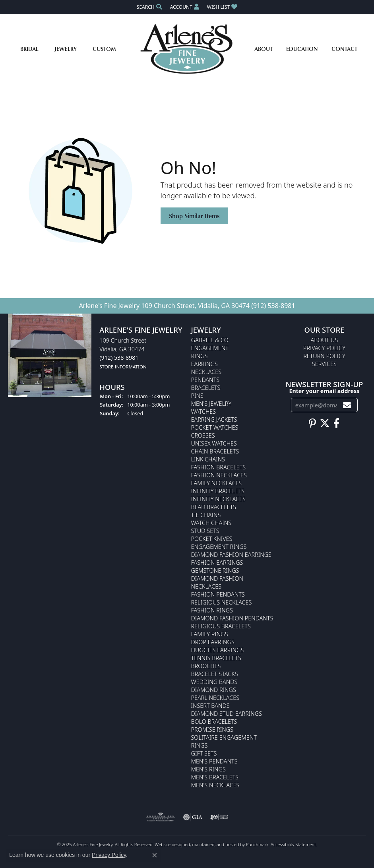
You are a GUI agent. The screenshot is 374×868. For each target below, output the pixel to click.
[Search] (149, 7)
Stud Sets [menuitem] (205, 531)
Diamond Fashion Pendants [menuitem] (232, 618)
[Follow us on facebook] (336, 424)
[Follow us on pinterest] (312, 424)
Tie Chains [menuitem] (206, 515)
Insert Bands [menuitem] (210, 706)
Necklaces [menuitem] (206, 372)
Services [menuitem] (324, 364)
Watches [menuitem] (204, 412)
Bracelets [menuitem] (206, 388)
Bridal (29, 49)
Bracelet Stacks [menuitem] (215, 674)
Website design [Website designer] (170, 844)
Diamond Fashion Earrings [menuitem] (231, 555)
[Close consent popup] (155, 855)
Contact (344, 49)
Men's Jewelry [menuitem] (211, 404)
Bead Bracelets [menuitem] (214, 507)
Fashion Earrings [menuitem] (217, 563)
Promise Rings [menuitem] (212, 729)
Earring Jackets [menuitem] (214, 419)
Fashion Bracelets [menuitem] (219, 467)
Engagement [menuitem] (210, 348)
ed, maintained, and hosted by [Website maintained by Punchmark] (215, 844)
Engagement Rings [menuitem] (219, 547)
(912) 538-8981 (273, 306)
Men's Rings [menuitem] (208, 769)
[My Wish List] (222, 7)
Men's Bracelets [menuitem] (215, 777)
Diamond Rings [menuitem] (214, 690)
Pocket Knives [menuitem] (212, 539)
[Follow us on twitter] (325, 424)
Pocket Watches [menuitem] (215, 427)
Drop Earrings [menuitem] (213, 642)
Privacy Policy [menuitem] (324, 348)
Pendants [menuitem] (205, 380)
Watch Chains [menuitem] (211, 523)
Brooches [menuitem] (206, 666)
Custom (104, 49)
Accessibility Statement (293, 844)
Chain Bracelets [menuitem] (215, 451)
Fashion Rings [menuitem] (212, 610)
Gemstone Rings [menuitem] (215, 571)
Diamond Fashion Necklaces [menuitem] (217, 582)
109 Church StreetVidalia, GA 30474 (123, 353)
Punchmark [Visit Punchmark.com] (257, 844)
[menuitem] (161, 817)
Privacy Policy (109, 855)
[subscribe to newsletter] (347, 405)
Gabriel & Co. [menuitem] (210, 340)
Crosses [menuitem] (203, 435)
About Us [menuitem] (324, 340)
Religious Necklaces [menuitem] (222, 602)
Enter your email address (324, 391)
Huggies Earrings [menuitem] (218, 650)
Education (302, 49)
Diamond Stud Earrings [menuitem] (227, 714)
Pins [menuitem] (197, 396)
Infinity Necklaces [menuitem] (218, 499)
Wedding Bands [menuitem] (214, 682)
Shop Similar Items (194, 216)
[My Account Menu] (185, 7)
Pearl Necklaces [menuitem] (215, 698)
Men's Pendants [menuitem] (214, 761)
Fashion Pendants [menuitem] (218, 594)
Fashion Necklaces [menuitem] (219, 475)
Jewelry (66, 49)
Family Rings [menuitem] (210, 634)
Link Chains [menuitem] (208, 459)
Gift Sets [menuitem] (204, 753)
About (264, 49)
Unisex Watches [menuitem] (214, 443)
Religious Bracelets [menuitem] (221, 626)
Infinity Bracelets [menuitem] (218, 491)
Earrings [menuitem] (204, 364)
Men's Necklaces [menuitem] (215, 785)
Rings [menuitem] (200, 356)
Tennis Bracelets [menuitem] (216, 658)
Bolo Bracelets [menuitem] (214, 722)
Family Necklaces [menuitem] (217, 483)
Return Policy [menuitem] (324, 356)
